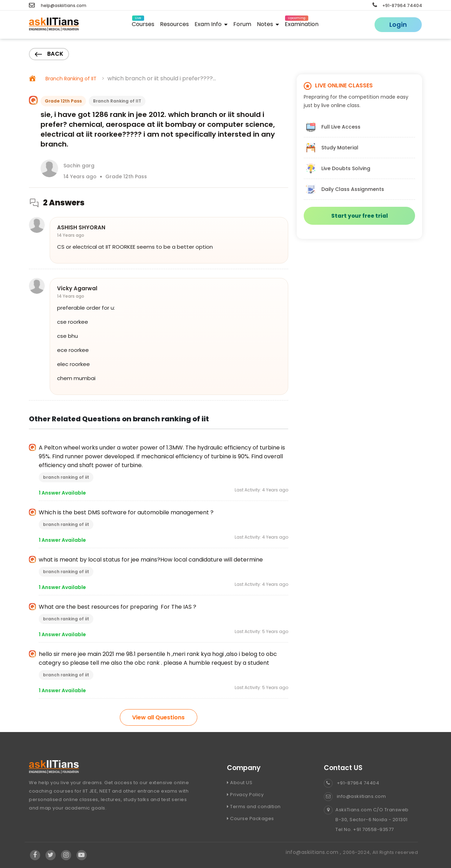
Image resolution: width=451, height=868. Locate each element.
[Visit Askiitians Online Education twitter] (51, 855)
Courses (143, 23)
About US (240, 783)
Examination (302, 23)
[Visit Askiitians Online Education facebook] (35, 855)
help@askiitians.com (58, 5)
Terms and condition (254, 807)
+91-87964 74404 (397, 5)
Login (398, 24)
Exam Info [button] (211, 24)
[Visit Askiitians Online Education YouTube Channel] (82, 855)
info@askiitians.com (355, 796)
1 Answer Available (62, 493)
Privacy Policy (245, 795)
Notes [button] (268, 24)
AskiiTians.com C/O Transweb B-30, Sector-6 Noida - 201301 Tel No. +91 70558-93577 (366, 820)
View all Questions (158, 717)
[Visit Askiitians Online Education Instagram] (66, 855)
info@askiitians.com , (314, 852)
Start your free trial (360, 216)
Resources (174, 24)
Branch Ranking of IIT (71, 79)
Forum (242, 24)
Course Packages (251, 819)
